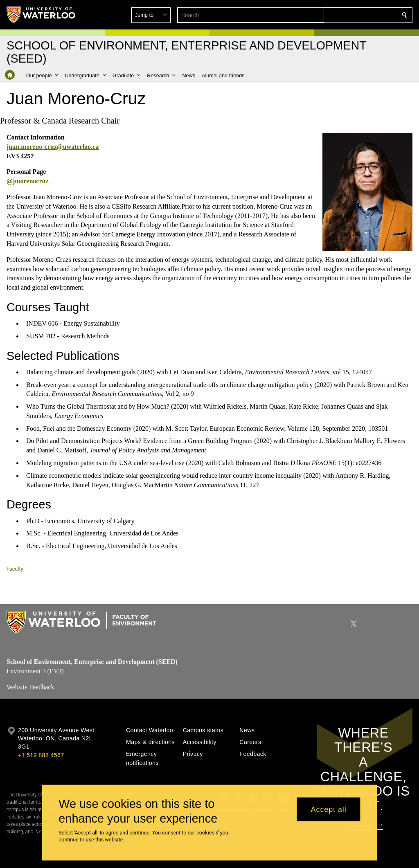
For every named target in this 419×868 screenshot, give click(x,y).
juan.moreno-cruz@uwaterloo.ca (53, 147)
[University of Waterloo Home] (41, 15)
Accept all (329, 809)
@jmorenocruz (28, 181)
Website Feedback (30, 687)
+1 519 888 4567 (41, 755)
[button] (345, 15)
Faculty (15, 569)
